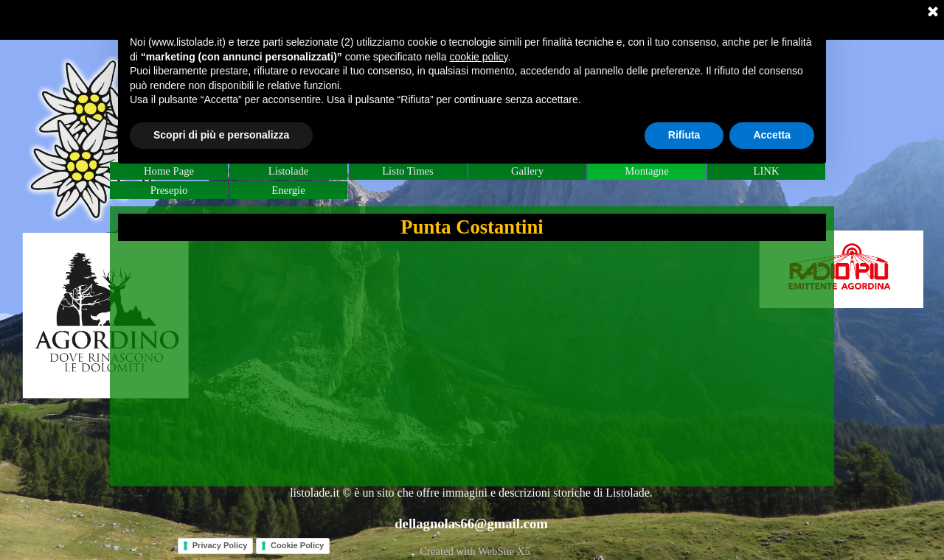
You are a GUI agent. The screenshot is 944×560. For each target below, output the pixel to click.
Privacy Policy (220, 545)
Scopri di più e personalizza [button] (221, 135)
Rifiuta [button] (684, 135)
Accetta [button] (772, 135)
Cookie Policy (297, 545)
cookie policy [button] (478, 57)
